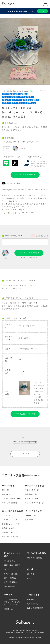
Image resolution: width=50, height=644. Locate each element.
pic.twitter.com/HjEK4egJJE (13, 210)
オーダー (42, 11)
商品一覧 (5, 490)
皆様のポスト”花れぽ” (10, 537)
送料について (33, 604)
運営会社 (16, 630)
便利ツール (9, 609)
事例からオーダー (9, 494)
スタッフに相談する (10, 503)
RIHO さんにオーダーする (25, 175)
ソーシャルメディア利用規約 (34, 632)
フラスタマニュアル (10, 520)
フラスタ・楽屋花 (34, 558)
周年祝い (8, 569)
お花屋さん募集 (25, 630)
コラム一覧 (6, 515)
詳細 (31, 91)
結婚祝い (31, 578)
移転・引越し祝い (11, 574)
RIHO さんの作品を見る (29, 258)
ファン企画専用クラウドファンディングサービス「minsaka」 (13, 602)
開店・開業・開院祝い (13, 565)
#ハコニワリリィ (29, 103)
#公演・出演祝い (20, 94)
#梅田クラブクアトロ (11, 103)
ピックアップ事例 (32, 499)
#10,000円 (7, 94)
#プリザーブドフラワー (12, 100)
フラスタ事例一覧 (32, 490)
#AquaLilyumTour (24, 207)
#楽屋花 (27, 100)
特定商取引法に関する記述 (15, 632)
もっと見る (25, 454)
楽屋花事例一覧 (31, 494)
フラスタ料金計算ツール (11, 499)
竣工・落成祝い (10, 582)
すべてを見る (10, 561)
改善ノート (29, 520)
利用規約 (34, 630)
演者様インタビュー (10, 532)
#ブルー (30, 97)
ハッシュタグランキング (34, 503)
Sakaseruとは (31, 515)
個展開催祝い (10, 586)
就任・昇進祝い (10, 578)
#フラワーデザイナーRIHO (14, 97)
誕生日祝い (32, 574)
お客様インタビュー (10, 528)
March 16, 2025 (28, 213)
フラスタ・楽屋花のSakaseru (15, 11)
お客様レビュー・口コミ (11, 524)
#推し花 (35, 100)
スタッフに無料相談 (35, 608)
